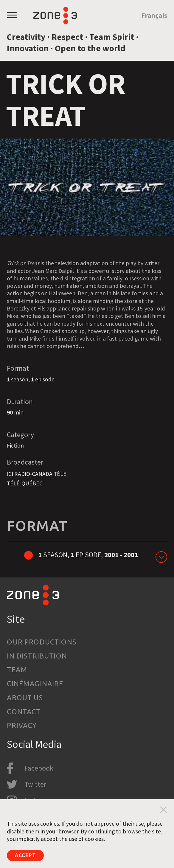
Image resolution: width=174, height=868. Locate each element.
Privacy (22, 725)
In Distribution (37, 656)
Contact (24, 712)
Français (154, 15)
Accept (25, 855)
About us (25, 698)
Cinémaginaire (35, 684)
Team (17, 670)
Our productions (42, 642)
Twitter (35, 784)
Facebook (39, 768)
